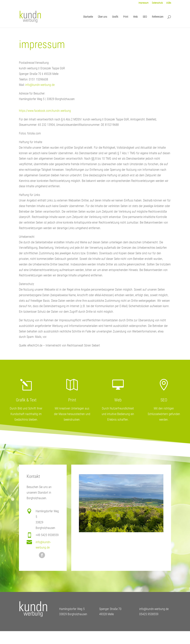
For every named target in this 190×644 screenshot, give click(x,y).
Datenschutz (157, 3)
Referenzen (158, 17)
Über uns (102, 17)
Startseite (88, 17)
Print (126, 17)
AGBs (169, 3)
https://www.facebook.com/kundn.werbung (45, 111)
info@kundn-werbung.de (40, 85)
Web (135, 17)
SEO (145, 17)
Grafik (115, 17)
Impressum (143, 3)
